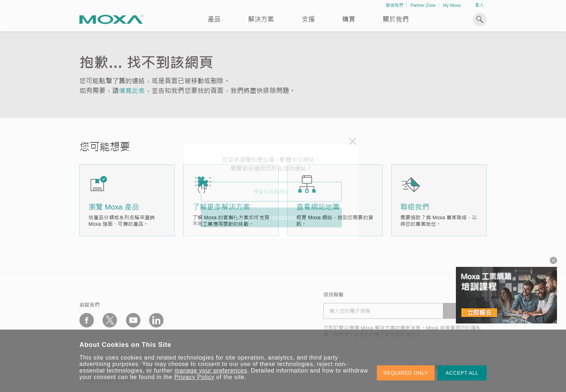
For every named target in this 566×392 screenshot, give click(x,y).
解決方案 (261, 19)
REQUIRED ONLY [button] (406, 373)
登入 (479, 5)
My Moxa (452, 5)
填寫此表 (132, 91)
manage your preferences (211, 371)
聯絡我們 (395, 5)
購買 (349, 19)
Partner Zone (423, 5)
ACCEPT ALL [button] (462, 373)
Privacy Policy (194, 377)
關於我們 (396, 19)
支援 (308, 19)
